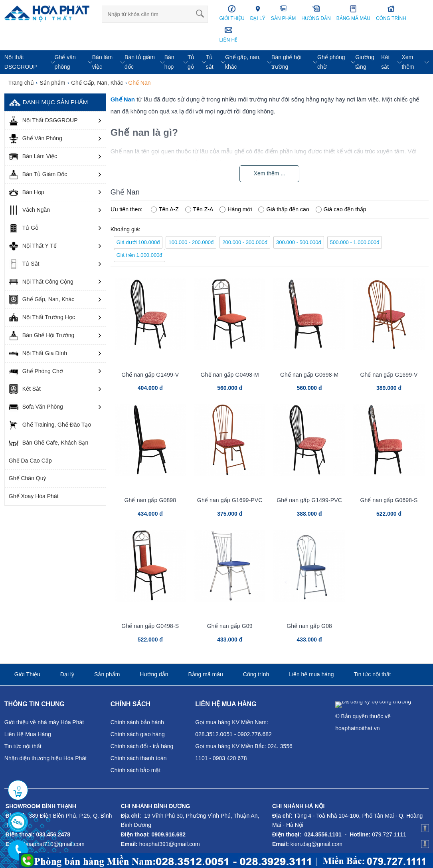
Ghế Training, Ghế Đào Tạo (50, 425)
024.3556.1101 (323, 834)
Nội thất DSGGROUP (21, 62)
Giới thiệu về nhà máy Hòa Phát (44, 722)
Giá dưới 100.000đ (138, 242)
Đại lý (67, 674)
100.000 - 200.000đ (191, 242)
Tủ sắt (210, 62)
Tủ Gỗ (24, 228)
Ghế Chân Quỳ (28, 478)
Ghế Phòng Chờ (36, 371)
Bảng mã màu (205, 674)
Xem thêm (408, 62)
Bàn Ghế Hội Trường (42, 336)
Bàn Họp (27, 193)
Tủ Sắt (24, 264)
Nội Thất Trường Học (42, 318)
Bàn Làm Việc (33, 157)
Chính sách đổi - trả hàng (142, 746)
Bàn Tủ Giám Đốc (38, 175)
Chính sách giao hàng (138, 734)
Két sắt (385, 62)
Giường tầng (365, 62)
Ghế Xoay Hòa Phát (34, 496)
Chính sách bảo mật (136, 770)
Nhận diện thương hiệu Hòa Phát (45, 758)
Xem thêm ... (270, 173)
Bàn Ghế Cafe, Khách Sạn (48, 443)
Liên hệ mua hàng (311, 674)
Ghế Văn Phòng (36, 139)
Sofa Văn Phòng (36, 407)
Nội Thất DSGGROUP (43, 121)
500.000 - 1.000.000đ (355, 242)
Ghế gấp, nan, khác (243, 62)
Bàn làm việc (102, 62)
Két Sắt (25, 389)
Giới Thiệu (27, 674)
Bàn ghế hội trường (286, 62)
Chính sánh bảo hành (137, 722)
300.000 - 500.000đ (299, 242)
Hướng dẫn (154, 674)
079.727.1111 (389, 834)
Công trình (256, 674)
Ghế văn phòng (65, 62)
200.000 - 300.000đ (245, 242)
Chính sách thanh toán (139, 758)
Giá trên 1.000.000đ (139, 255)
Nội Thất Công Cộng (41, 282)
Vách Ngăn (29, 210)
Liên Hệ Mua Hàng (28, 734)
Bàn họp (169, 62)
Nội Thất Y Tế (33, 246)
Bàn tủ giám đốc (140, 62)
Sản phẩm (107, 674)
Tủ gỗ (191, 62)
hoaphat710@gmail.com (54, 844)
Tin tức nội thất (373, 674)
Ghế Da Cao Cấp (30, 461)
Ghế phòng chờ (331, 62)
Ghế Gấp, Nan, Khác (42, 300)
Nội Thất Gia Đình (38, 354)
